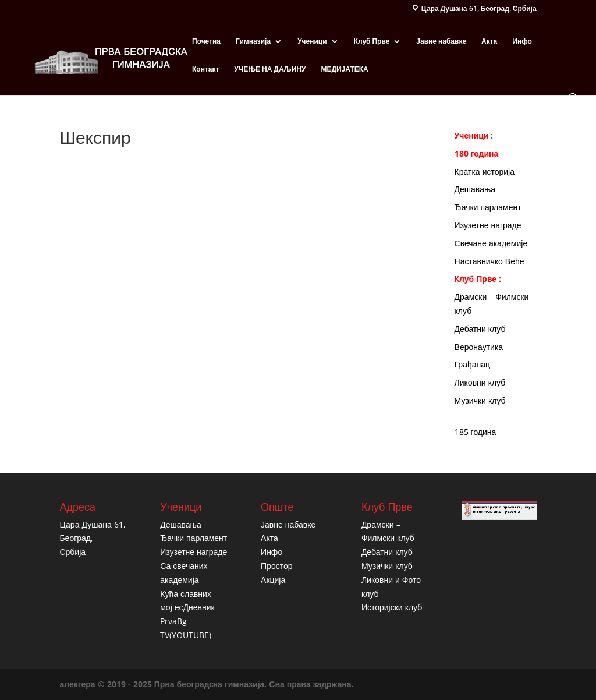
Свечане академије (491, 243)
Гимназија (253, 42)
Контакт (205, 70)
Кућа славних (186, 594)
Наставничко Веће (489, 261)
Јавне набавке (441, 42)
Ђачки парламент (488, 207)
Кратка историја (485, 172)
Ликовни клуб (480, 382)
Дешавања (475, 189)
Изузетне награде (488, 225)
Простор (276, 566)
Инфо (522, 42)
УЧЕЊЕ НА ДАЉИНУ (270, 70)
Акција (273, 580)
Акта (489, 42)
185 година (476, 432)
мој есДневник (187, 607)
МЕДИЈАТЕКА (344, 70)
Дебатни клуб (480, 329)
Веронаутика (479, 347)
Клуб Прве (372, 42)
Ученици (312, 42)
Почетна (206, 42)
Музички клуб (480, 400)
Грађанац (472, 364)
